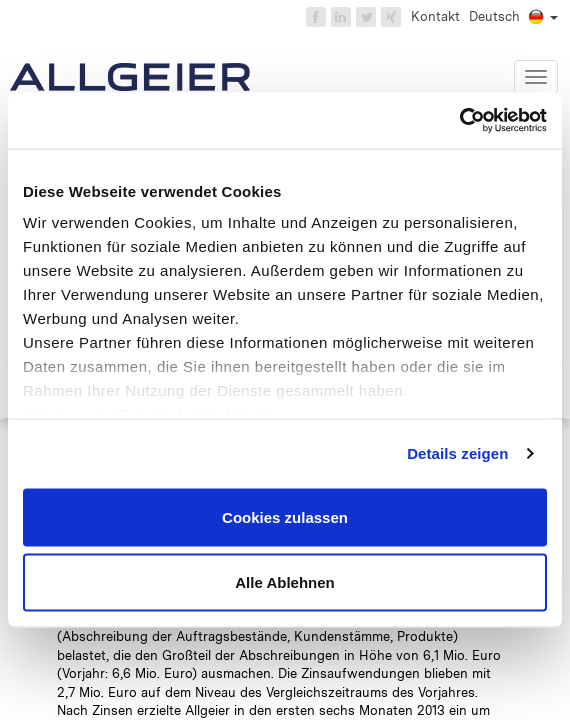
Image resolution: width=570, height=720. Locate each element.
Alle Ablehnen (284, 582)
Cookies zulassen (285, 516)
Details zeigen (457, 453)
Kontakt (435, 16)
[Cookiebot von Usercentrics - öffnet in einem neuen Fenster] (459, 121)
